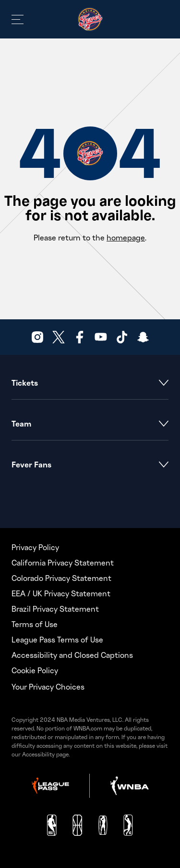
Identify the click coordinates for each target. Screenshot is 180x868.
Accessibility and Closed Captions (72, 655)
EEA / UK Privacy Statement (61, 593)
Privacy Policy (35, 547)
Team (90, 424)
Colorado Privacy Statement (61, 578)
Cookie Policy (35, 670)
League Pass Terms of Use (57, 640)
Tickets (90, 383)
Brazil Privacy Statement (55, 609)
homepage (126, 238)
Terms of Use (35, 624)
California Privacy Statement (63, 563)
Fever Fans (90, 465)
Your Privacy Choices (48, 687)
